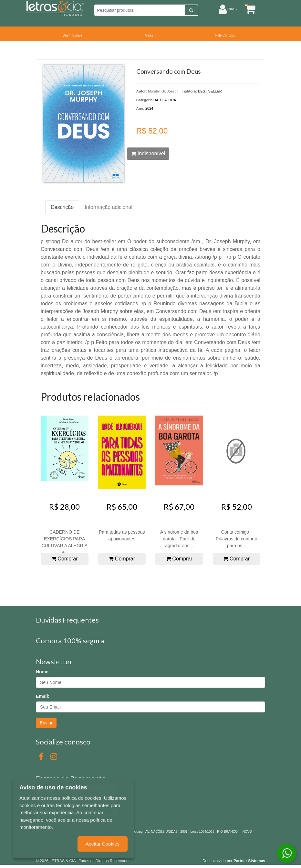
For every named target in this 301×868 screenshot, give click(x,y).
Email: (43, 696)
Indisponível (148, 153)
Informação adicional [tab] (109, 207)
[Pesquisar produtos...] (140, 10)
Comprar (65, 559)
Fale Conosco (225, 35)
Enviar (46, 723)
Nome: (43, 672)
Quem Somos (73, 35)
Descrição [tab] (62, 207)
